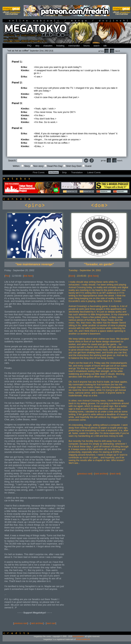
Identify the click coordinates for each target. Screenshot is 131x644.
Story (26, 166)
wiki (105, 46)
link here (28, 276)
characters (48, 46)
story (37, 46)
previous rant (21, 623)
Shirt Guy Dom (72, 166)
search (96, 46)
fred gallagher (78, 636)
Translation (77, 172)
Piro (7, 276)
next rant (51, 623)
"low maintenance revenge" (35, 264)
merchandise (74, 46)
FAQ (29, 46)
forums (87, 46)
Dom (72, 276)
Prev (103, 51)
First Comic (39, 172)
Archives (53, 172)
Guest (87, 166)
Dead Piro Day (53, 166)
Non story (37, 166)
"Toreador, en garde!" (99, 264)
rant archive (37, 623)
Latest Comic (94, 172)
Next (115, 51)
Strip (64, 172)
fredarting (60, 46)
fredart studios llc (83, 639)
